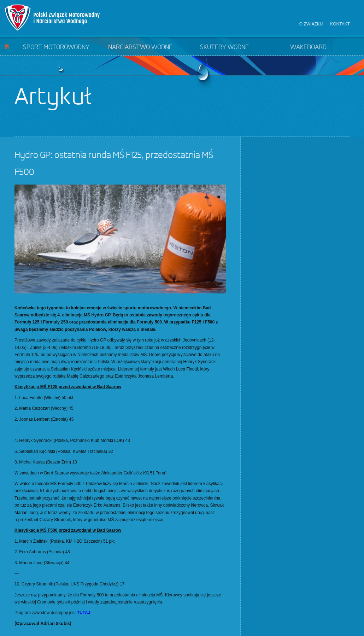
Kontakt (340, 24)
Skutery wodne (224, 47)
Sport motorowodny (56, 47)
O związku (311, 24)
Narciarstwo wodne (140, 47)
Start (7, 46)
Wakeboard (308, 47)
